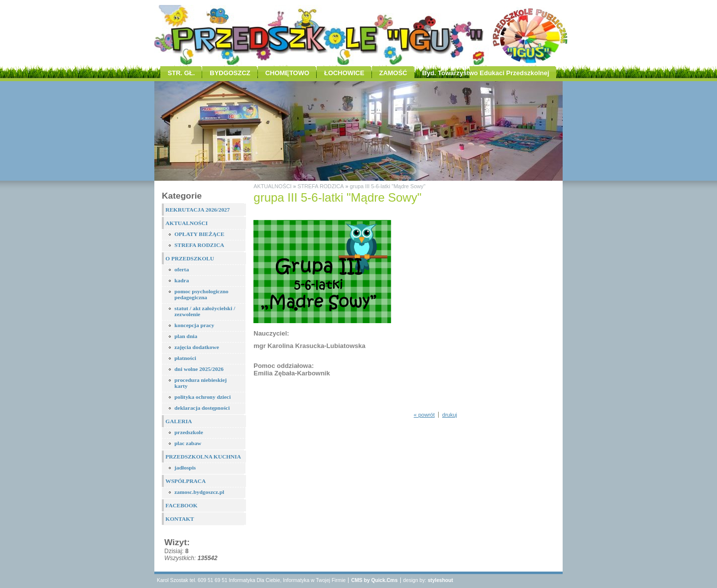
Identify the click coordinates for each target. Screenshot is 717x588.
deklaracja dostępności (202, 408)
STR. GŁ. (181, 73)
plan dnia (186, 336)
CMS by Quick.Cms (374, 580)
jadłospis (185, 468)
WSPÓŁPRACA (185, 481)
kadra (181, 280)
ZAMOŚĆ (393, 73)
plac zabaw (188, 443)
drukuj (450, 415)
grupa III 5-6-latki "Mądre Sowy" (388, 186)
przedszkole (189, 432)
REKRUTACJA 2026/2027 (197, 210)
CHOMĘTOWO (287, 73)
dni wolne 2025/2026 (199, 369)
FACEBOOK (181, 505)
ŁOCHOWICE (344, 73)
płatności (185, 358)
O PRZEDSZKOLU (190, 258)
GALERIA (179, 421)
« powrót (424, 415)
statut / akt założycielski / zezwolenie (205, 311)
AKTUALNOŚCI (186, 223)
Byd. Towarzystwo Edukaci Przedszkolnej (486, 73)
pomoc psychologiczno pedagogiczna (201, 294)
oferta (181, 269)
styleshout (440, 580)
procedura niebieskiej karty (200, 383)
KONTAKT (179, 519)
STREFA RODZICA (199, 245)
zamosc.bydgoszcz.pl (199, 492)
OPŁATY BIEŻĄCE (199, 234)
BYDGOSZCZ (230, 73)
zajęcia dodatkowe (197, 347)
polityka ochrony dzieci (202, 397)
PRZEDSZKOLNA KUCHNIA (203, 457)
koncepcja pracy (194, 325)
